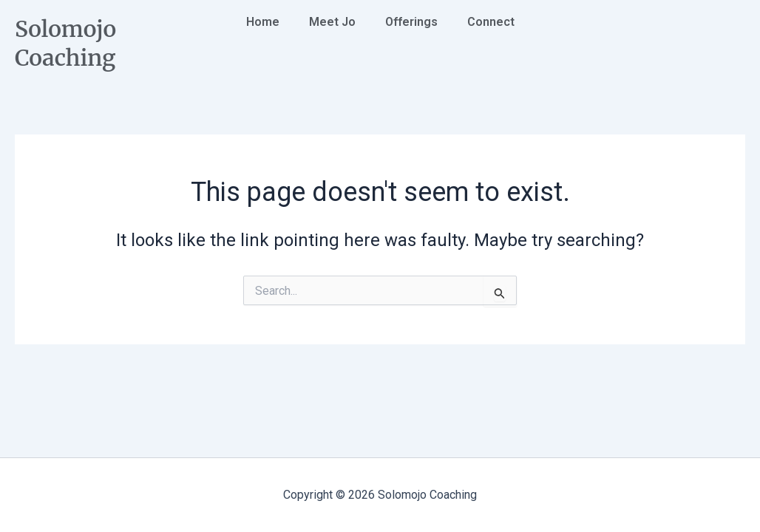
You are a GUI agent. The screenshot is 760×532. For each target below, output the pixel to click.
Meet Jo (332, 22)
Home (263, 22)
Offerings (411, 22)
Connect (491, 22)
